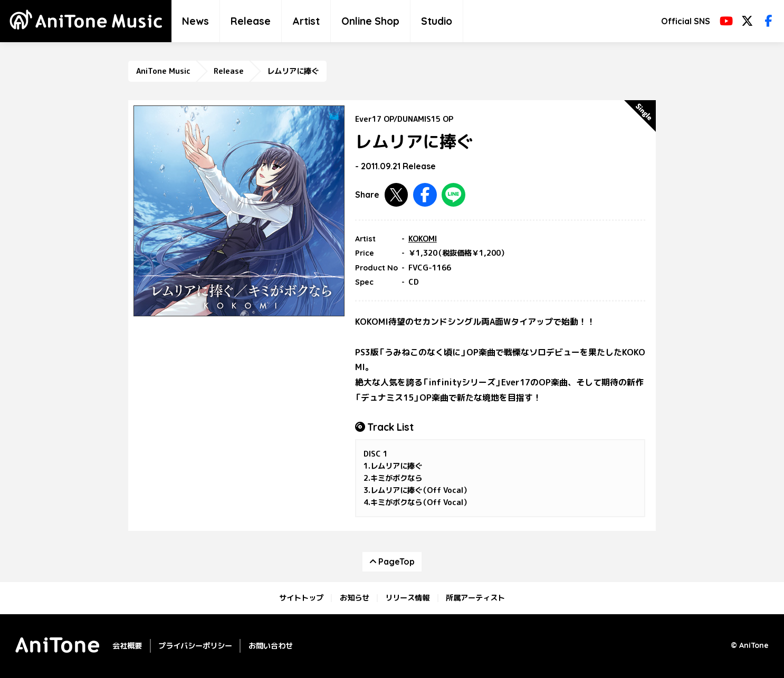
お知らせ (355, 598)
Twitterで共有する (396, 195)
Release (251, 21)
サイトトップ (301, 598)
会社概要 (127, 645)
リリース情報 (407, 598)
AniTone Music (163, 71)
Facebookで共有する (425, 195)
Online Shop (370, 21)
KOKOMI (423, 239)
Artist (306, 21)
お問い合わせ (271, 645)
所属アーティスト (475, 598)
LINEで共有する (453, 195)
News (195, 21)
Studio (437, 21)
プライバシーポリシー (195, 645)
